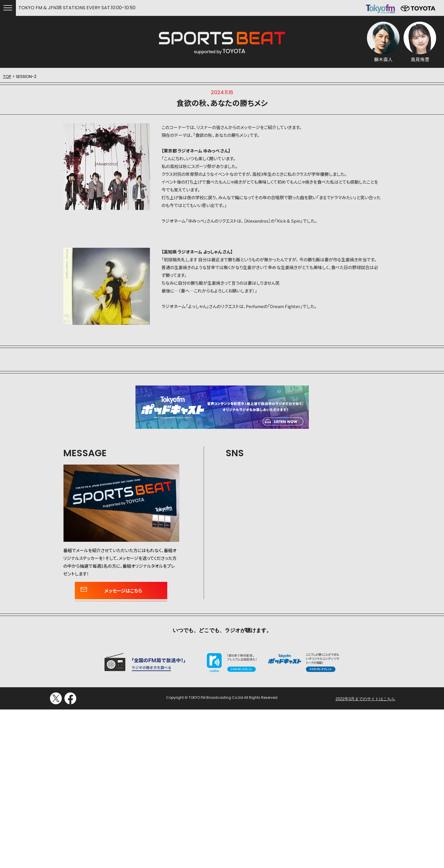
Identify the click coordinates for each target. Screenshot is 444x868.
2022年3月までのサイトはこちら (366, 699)
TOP (7, 77)
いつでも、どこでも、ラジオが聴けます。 (222, 630)
